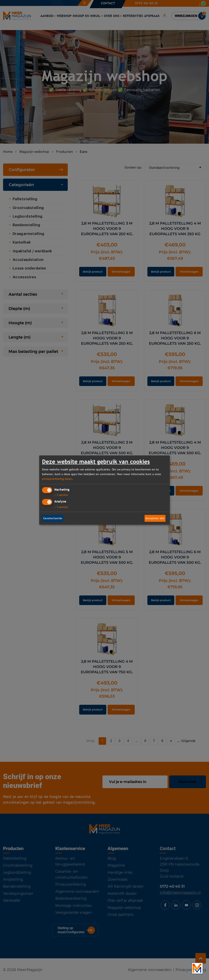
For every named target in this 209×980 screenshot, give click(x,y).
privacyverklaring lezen (57, 479)
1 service (61, 495)
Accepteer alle (155, 518)
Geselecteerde (53, 518)
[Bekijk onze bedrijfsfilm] (197, 968)
